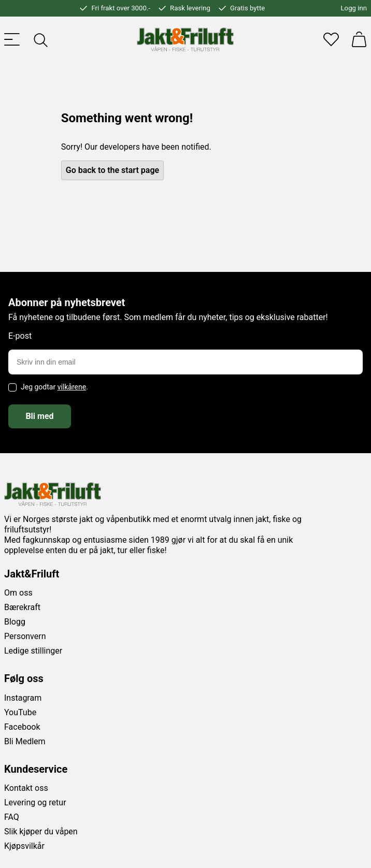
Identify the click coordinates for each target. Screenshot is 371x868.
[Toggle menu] (12, 39)
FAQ (12, 817)
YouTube (20, 712)
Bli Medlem (25, 741)
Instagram (23, 698)
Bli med (39, 416)
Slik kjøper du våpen (41, 831)
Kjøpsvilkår (24, 846)
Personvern (25, 636)
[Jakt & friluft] (185, 39)
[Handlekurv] (359, 39)
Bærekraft (22, 607)
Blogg (15, 622)
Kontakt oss (26, 788)
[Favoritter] (331, 39)
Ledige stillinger (33, 651)
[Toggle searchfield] (40, 39)
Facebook (22, 727)
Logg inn (354, 8)
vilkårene (72, 387)
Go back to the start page (112, 170)
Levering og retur (35, 802)
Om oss (18, 593)
